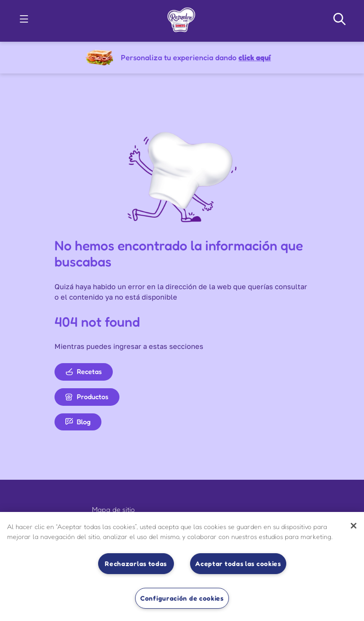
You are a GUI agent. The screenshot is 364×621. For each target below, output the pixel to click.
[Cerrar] (354, 526)
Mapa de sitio (113, 509)
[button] (24, 19)
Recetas (84, 371)
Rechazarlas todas (136, 563)
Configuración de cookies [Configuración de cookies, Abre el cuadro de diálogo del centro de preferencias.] (182, 598)
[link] (181, 18)
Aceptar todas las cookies (238, 563)
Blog (78, 422)
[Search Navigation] (339, 19)
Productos (87, 397)
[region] (182, 566)
